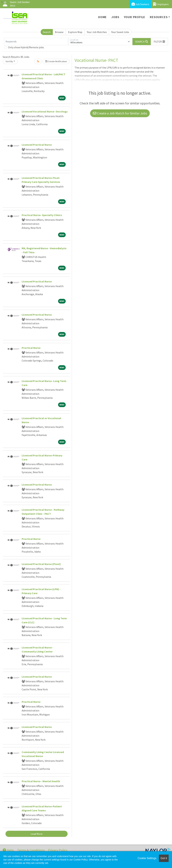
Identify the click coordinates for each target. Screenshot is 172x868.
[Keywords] (36, 42)
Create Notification (56, 61)
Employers (161, 4)
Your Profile (135, 17)
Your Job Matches (97, 32)
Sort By (9, 61)
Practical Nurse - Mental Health (41, 781)
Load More (37, 834)
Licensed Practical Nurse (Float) (41, 564)
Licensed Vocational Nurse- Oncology (45, 111)
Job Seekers (140, 4)
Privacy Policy (58, 850)
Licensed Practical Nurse (37, 145)
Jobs (115, 17)
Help (8, 850)
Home (102, 17)
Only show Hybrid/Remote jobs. (26, 47)
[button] (159, 42)
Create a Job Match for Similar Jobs (120, 113)
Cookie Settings (147, 858)
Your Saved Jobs (120, 32)
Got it (164, 858)
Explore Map (75, 32)
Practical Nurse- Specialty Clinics (42, 215)
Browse (59, 32)
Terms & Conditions (31, 850)
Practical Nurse (31, 348)
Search (47, 32)
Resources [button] (159, 17)
